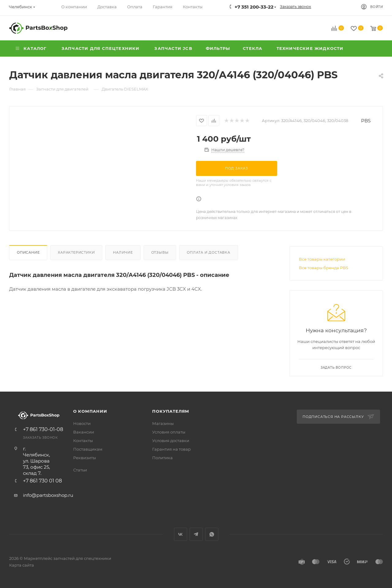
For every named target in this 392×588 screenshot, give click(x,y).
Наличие (123, 252)
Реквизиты (85, 458)
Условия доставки (171, 441)
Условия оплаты (169, 432)
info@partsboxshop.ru (48, 495)
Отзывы (160, 252)
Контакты (83, 441)
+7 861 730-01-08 (43, 430)
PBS (366, 121)
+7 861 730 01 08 (42, 481)
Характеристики (76, 252)
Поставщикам (88, 449)
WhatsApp (212, 534)
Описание (28, 252)
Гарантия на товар (171, 449)
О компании (90, 411)
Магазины (163, 423)
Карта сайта (22, 565)
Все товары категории (322, 259)
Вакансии (84, 432)
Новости (82, 423)
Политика (162, 458)
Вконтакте (181, 534)
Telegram (196, 534)
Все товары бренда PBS (324, 268)
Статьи (80, 470)
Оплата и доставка (209, 252)
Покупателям (171, 411)
